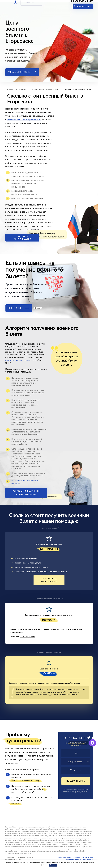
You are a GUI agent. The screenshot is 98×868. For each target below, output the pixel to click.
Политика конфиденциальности (71, 857)
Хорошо (53, 865)
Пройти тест (19, 308)
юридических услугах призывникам (24, 119)
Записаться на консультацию (49, 580)
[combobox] (76, 762)
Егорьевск (30, 3)
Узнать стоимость (22, 72)
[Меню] (8, 2)
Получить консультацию (22, 238)
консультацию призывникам (19, 360)
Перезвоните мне (83, 6)
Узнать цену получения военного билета (26, 493)
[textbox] (76, 762)
